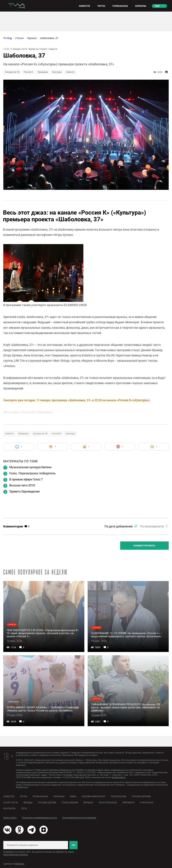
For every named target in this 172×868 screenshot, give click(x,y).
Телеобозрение (141, 796)
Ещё (157, 6)
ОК (73, 845)
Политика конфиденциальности (39, 818)
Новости (70, 72)
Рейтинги (128, 803)
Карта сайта (10, 818)
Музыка (88, 803)
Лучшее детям (47, 803)
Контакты (9, 808)
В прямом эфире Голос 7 (26, 479)
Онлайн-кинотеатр (94, 796)
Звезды (28, 803)
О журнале (146, 803)
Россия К (28, 72)
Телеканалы (40, 796)
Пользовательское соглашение (79, 818)
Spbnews (20, 864)
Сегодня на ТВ (12, 72)
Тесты (23, 796)
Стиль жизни (70, 803)
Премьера (43, 72)
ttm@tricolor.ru (119, 777)
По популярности (152, 526)
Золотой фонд (108, 803)
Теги (24, 808)
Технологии (118, 796)
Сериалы (59, 796)
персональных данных (16, 854)
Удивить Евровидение (25, 491)
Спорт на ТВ (11, 803)
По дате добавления (119, 526)
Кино (73, 796)
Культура (57, 72)
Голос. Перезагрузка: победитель (32, 473)
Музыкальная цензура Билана (30, 467)
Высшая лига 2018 (22, 485)
